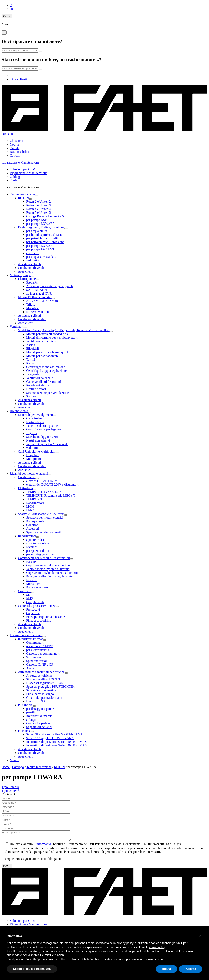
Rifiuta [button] (167, 969)
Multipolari (34, 459)
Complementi (35, 602)
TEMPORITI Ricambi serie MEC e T (51, 496)
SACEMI (32, 282)
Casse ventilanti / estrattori (44, 382)
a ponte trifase (35, 540)
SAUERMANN (36, 290)
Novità (14, 144)
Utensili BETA (36, 701)
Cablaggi (16, 177)
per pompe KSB (37, 220)
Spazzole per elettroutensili (44, 532)
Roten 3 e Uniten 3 (38, 205)
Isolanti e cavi (19, 411)
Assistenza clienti (29, 264)
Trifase (31, 304)
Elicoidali (32, 349)
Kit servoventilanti (38, 312)
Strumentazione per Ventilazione (47, 393)
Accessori (33, 529)
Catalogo (18, 767)
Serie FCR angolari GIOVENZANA (50, 738)
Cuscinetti (25, 591)
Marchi (14, 760)
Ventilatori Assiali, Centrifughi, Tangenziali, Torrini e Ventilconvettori (64, 330)
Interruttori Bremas (31, 639)
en (11, 9)
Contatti (15, 155)
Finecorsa (24, 731)
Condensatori (27, 477)
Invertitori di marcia (39, 716)
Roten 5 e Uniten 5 (38, 213)
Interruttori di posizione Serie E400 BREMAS (56, 745)
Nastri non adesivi (38, 440)
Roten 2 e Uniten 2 (38, 202)
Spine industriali (37, 661)
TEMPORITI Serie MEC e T (45, 492)
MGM (30, 507)
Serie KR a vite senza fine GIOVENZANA (54, 734)
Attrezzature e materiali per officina (41, 672)
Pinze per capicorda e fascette (46, 617)
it (11, 5)
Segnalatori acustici (39, 727)
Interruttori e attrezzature (26, 635)
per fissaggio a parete (40, 709)
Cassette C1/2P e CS (39, 665)
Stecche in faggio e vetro (42, 437)
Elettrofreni (26, 488)
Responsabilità (19, 152)
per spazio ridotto (38, 551)
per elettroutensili (38, 650)
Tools (13, 180)
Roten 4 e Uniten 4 (38, 209)
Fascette (31, 580)
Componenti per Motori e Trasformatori (44, 558)
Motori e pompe (20, 275)
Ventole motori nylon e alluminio (48, 569)
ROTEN (23, 198)
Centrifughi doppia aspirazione (46, 371)
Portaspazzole (35, 521)
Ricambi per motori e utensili (29, 473)
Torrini (31, 360)
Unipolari (32, 455)
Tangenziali (34, 374)
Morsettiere (34, 584)
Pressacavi (33, 609)
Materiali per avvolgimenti (36, 415)
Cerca (7, 16)
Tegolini (32, 433)
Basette (31, 562)
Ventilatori (17, 326)
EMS (29, 598)
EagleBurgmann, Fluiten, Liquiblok (41, 227)
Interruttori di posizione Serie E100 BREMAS (56, 742)
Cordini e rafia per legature (44, 429)
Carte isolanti (35, 418)
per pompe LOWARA (40, 224)
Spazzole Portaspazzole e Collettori (41, 514)
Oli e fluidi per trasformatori (45, 698)
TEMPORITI (35, 499)
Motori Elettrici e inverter (35, 297)
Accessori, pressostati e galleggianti (49, 286)
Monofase (33, 308)
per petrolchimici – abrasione (45, 242)
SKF (29, 595)
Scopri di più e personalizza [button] (32, 969)
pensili (31, 712)
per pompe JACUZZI (40, 249)
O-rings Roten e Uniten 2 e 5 (45, 216)
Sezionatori (34, 657)
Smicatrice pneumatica (41, 690)
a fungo (31, 720)
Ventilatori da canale (40, 378)
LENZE (31, 510)
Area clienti (19, 79)
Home (6, 767)
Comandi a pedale (38, 723)
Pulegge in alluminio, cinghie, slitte (49, 576)
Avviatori (32, 668)
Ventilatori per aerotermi (42, 341)
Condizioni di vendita (32, 268)
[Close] (4, 33)
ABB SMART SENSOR (42, 301)
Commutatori (35, 642)
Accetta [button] (191, 969)
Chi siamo (16, 141)
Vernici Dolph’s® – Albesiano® (47, 444)
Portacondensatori (38, 587)
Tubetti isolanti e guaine (42, 426)
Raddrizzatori (35, 503)
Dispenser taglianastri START (46, 683)
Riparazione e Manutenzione (29, 173)
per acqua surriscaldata (41, 257)
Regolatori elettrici (38, 385)
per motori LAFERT (39, 646)
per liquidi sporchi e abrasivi (45, 235)
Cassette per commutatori (43, 654)
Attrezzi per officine (39, 676)
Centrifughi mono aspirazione (46, 367)
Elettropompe (27, 279)
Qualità (15, 148)
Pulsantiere (25, 705)
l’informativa (43, 846)
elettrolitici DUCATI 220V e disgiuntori (52, 484)
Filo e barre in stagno (40, 694)
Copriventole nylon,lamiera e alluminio (52, 573)
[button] (200, 936)
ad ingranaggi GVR (39, 293)
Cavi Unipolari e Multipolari (37, 451)
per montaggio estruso (41, 554)
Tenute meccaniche (22, 194)
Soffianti (32, 396)
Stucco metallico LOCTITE (44, 679)
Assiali (31, 345)
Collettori (32, 525)
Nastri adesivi (35, 422)
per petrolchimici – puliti (42, 238)
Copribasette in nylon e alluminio (48, 565)
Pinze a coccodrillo (39, 620)
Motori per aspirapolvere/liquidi (47, 352)
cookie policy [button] (157, 947)
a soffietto (33, 253)
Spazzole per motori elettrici (45, 518)
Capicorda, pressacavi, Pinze (37, 606)
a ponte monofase (38, 543)
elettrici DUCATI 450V (42, 481)
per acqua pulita (37, 231)
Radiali (31, 363)
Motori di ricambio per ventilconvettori (52, 338)
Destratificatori (36, 389)
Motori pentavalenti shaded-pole (47, 334)
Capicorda (33, 613)
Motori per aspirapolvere (42, 356)
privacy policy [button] (125, 943)
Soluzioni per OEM (23, 169)
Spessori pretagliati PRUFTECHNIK (50, 687)
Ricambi (32, 547)
